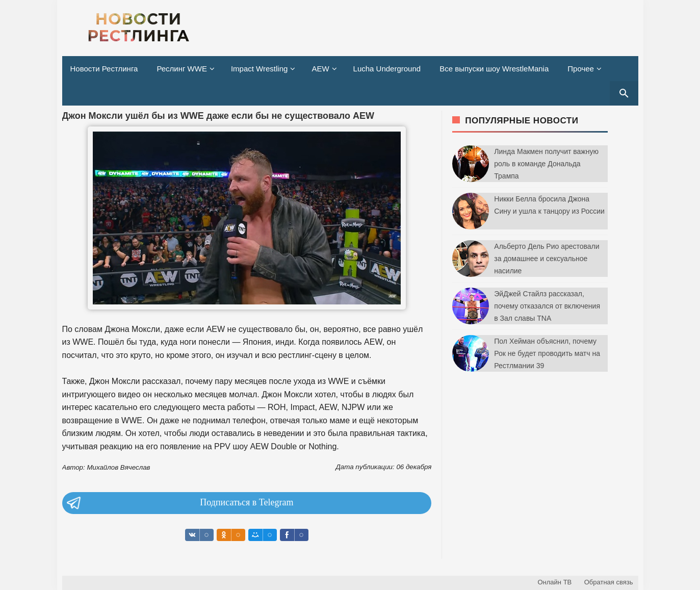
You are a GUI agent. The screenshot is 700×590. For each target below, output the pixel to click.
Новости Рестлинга (104, 69)
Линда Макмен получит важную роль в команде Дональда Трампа (546, 164)
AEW (320, 69)
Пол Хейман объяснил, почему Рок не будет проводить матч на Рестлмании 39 (547, 353)
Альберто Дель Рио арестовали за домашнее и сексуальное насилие (547, 259)
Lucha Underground (387, 69)
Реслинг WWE (182, 69)
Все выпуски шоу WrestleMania (494, 69)
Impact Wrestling (259, 69)
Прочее (581, 69)
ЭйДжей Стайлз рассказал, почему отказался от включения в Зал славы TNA (547, 306)
